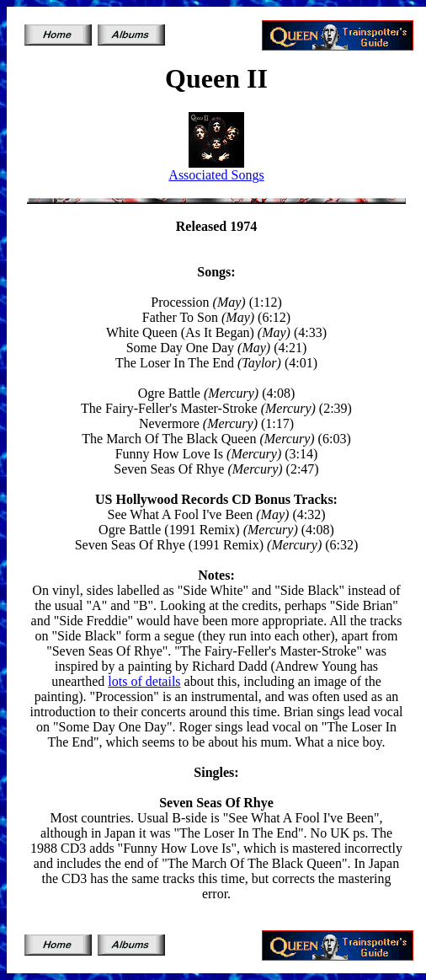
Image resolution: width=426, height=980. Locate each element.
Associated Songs (216, 175)
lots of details (144, 681)
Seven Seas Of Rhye (216, 803)
